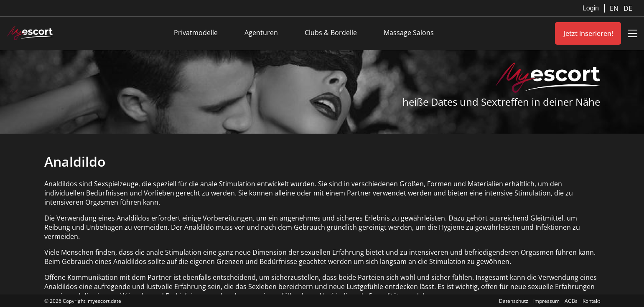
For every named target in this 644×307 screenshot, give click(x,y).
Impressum (546, 301)
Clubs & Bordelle (331, 33)
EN (615, 8)
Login (591, 8)
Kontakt (591, 301)
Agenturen (261, 33)
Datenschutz (514, 301)
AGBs (571, 301)
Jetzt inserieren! (588, 33)
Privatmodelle (196, 33)
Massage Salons (409, 33)
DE (628, 8)
